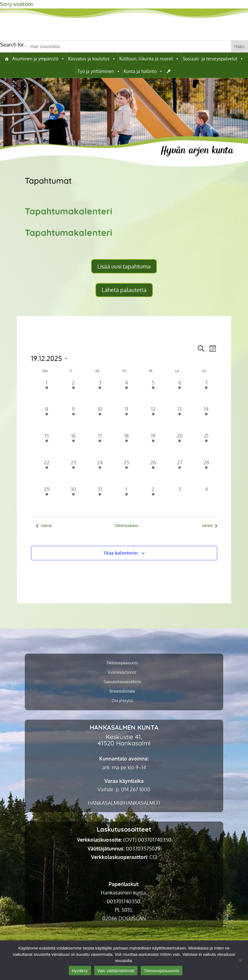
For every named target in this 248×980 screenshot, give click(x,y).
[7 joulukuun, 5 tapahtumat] (206, 392)
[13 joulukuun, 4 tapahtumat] (180, 419)
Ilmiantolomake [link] (122, 691)
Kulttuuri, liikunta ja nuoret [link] (149, 59)
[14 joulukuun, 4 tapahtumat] (206, 419)
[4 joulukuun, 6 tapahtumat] (127, 392)
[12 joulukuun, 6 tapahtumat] (153, 419)
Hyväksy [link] (80, 971)
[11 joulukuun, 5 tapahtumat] (127, 419)
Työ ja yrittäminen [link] (99, 71)
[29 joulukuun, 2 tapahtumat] (47, 499)
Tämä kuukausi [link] (127, 526)
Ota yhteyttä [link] (122, 701)
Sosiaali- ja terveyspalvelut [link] (213, 59)
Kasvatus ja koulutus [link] (92, 59)
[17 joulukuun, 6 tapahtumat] (100, 445)
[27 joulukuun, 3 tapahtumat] (180, 472)
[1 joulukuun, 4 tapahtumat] (47, 392)
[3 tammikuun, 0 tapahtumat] (180, 499)
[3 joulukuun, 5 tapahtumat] (100, 392)
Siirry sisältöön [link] (17, 4)
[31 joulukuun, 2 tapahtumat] (100, 499)
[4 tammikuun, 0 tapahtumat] (206, 499)
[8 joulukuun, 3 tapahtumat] (47, 419)
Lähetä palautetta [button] (124, 290)
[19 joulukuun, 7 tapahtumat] (153, 445)
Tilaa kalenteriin (121, 553)
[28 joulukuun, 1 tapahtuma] (206, 472)
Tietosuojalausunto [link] (122, 663)
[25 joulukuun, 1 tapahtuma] (127, 472)
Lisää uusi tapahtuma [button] (124, 266)
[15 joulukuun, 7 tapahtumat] (47, 445)
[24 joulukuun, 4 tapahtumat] (100, 472)
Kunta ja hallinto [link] (143, 71)
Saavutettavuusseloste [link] (122, 682)
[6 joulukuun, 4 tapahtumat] (180, 392)
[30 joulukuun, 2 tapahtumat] (73, 499)
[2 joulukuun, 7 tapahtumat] (73, 392)
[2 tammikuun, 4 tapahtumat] (153, 499)
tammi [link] (210, 526)
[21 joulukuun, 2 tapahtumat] (206, 445)
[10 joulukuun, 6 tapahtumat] (100, 419)
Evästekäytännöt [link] (122, 673)
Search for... (14, 45)
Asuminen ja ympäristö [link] (38, 59)
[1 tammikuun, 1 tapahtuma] (127, 499)
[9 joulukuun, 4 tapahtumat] (73, 419)
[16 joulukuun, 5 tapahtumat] (73, 445)
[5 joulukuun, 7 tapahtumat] (153, 392)
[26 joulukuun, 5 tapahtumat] (153, 472)
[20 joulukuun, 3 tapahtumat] (180, 445)
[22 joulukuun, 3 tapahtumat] (47, 472)
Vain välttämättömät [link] (116, 971)
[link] (7, 59)
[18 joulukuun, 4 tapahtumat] (127, 445)
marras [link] (44, 526)
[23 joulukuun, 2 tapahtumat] (73, 472)
